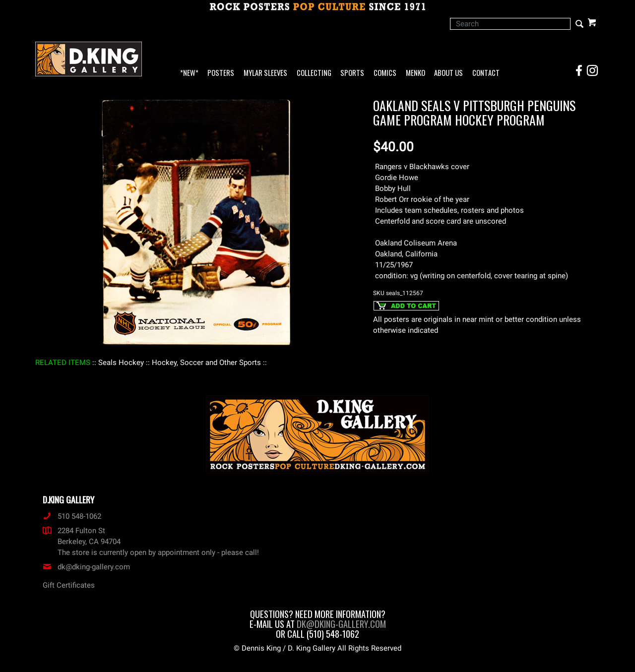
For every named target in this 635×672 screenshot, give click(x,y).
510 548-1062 (72, 516)
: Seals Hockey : (121, 363)
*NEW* (189, 73)
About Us (448, 73)
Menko (415, 73)
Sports (352, 73)
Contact (486, 73)
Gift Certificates (69, 585)
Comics (385, 73)
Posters (221, 73)
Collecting (314, 73)
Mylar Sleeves (265, 73)
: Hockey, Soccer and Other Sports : (206, 363)
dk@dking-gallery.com (86, 567)
